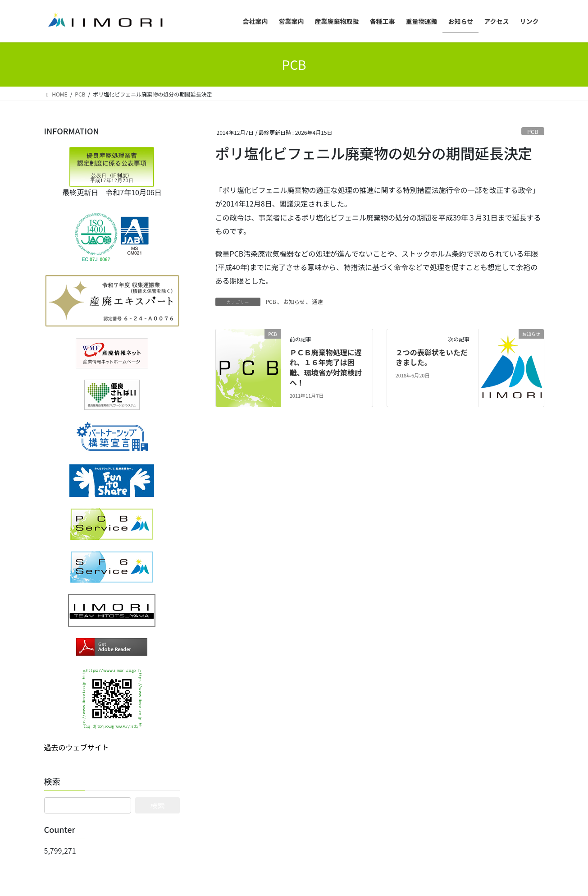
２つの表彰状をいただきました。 (432, 357)
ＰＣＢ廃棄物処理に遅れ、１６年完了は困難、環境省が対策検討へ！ (326, 367)
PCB (533, 131)
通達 (317, 301)
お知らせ (294, 301)
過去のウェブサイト (77, 747)
